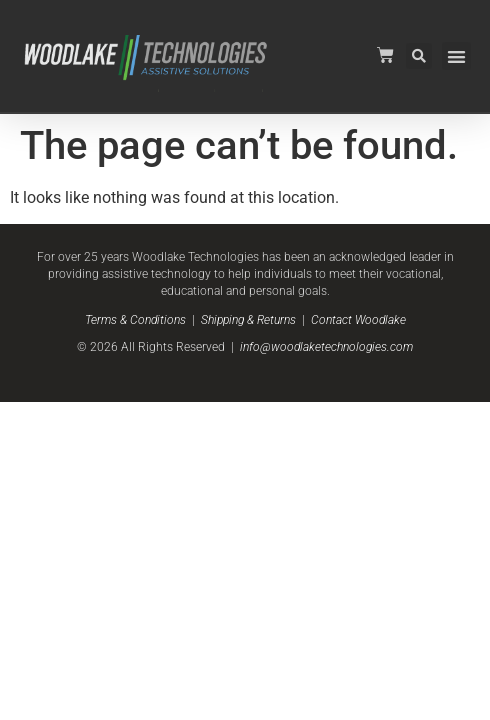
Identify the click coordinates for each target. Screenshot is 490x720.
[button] (456, 56)
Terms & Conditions (135, 320)
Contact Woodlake (358, 320)
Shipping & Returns (248, 320)
